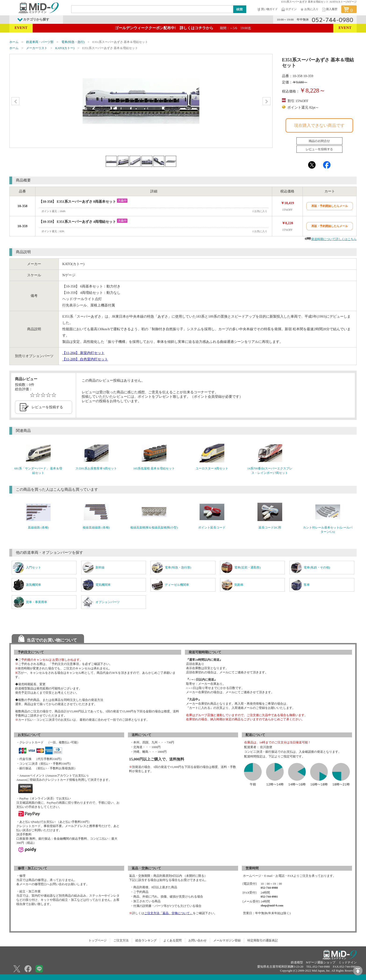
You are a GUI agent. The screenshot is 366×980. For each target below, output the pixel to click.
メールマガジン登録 (227, 940)
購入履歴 (329, 9)
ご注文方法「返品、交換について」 (169, 913)
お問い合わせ (197, 940)
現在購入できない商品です (319, 125)
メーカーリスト (37, 48)
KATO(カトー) (65, 48)
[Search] (152, 9)
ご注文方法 (121, 940)
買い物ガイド (267, 9)
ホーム (14, 42)
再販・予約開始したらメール (330, 206)
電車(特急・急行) (73, 42)
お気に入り (309, 9)
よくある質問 (172, 940)
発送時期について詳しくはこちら (334, 239)
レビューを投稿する (47, 407)
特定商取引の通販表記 (263, 940)
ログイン (289, 9)
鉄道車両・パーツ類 (40, 42)
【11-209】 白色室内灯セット (85, 359)
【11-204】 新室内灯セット (83, 353)
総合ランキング (146, 940)
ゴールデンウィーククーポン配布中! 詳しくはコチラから (183, 28)
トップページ (98, 940)
